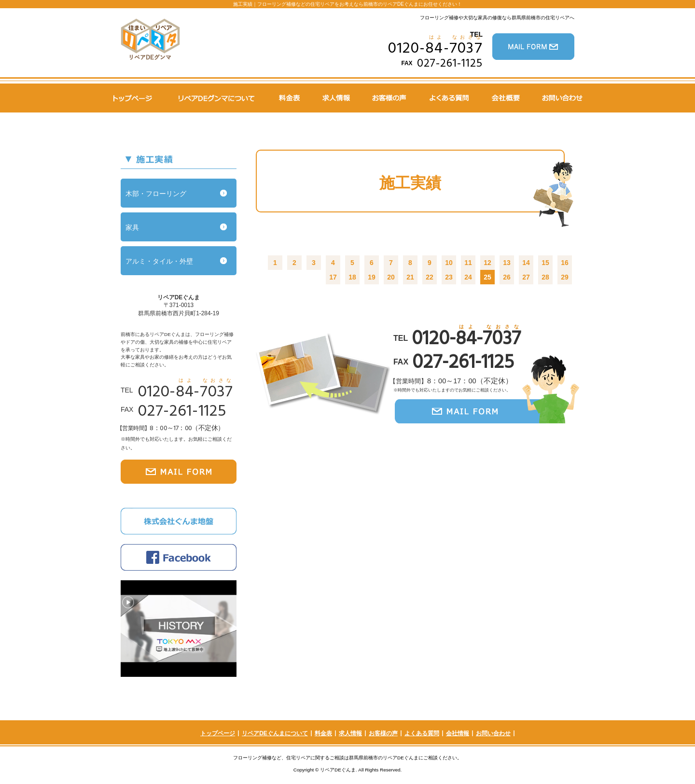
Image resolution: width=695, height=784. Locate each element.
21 (410, 277)
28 (545, 277)
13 (507, 263)
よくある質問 (422, 733)
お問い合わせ (493, 733)
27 (526, 277)
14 (526, 263)
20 (391, 277)
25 (487, 277)
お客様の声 (383, 733)
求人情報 (350, 733)
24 (468, 277)
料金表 (323, 733)
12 (487, 263)
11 (468, 263)
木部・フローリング (156, 194)
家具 (132, 227)
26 (507, 277)
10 (449, 263)
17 (333, 277)
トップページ (218, 733)
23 (449, 277)
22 (430, 277)
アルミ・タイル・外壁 (159, 261)
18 (352, 277)
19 (372, 277)
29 (565, 277)
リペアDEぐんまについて (275, 733)
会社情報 (458, 733)
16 (565, 263)
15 (545, 263)
